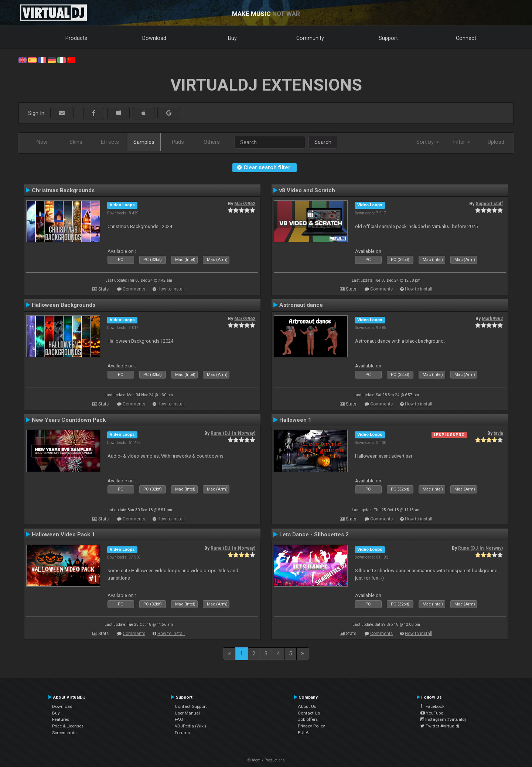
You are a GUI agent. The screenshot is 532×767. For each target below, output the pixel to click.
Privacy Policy (311, 726)
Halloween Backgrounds (64, 305)
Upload (496, 142)
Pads (178, 142)
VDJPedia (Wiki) (190, 726)
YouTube (432, 713)
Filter (462, 142)
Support (388, 38)
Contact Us (309, 713)
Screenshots (64, 733)
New (42, 142)
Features (61, 719)
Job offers (308, 719)
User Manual (187, 713)
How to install (171, 289)
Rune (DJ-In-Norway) (233, 433)
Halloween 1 (295, 420)
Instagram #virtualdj (443, 719)
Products (76, 38)
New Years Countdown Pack (69, 420)
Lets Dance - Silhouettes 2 (314, 534)
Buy (232, 38)
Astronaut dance (301, 305)
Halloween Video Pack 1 (63, 534)
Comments (134, 289)
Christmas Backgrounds (63, 190)
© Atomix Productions (266, 760)
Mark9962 (245, 204)
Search (323, 142)
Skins (76, 142)
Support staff (489, 204)
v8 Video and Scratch (307, 190)
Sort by (428, 142)
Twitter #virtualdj (440, 726)
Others (212, 142)
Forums (182, 733)
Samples (144, 142)
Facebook (432, 706)
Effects (110, 142)
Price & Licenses (68, 726)
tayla (498, 433)
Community (310, 38)
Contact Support (191, 706)
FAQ (179, 719)
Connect (466, 38)
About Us (307, 706)
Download (154, 38)
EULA (303, 733)
